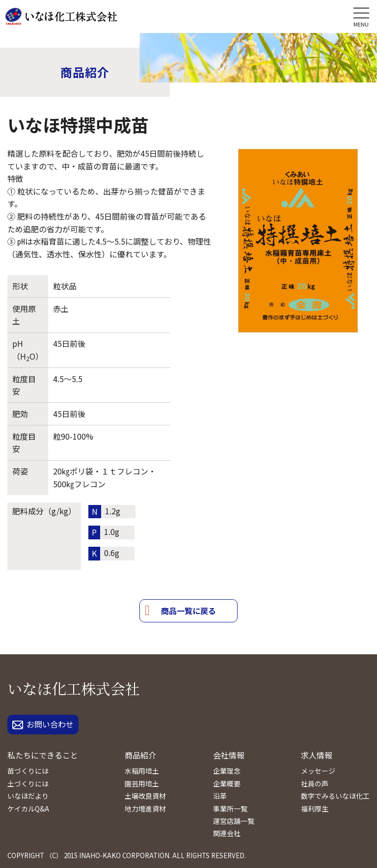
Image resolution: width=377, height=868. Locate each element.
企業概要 (227, 784)
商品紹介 (140, 755)
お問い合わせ (43, 724)
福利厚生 (315, 809)
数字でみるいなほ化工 (335, 796)
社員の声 (315, 784)
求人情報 (317, 755)
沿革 (220, 796)
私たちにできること (43, 755)
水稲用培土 (142, 771)
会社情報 (229, 755)
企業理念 (227, 771)
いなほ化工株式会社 (74, 688)
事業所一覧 (230, 809)
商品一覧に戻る (188, 611)
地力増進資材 (145, 809)
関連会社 (227, 833)
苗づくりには (28, 771)
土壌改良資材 (145, 796)
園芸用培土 (142, 784)
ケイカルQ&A (28, 809)
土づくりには (28, 784)
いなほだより (28, 796)
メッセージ (318, 771)
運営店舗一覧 (234, 821)
